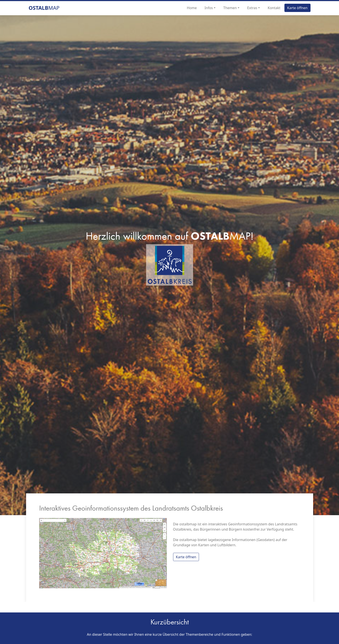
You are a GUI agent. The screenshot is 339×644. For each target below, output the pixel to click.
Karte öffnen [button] (297, 8)
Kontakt (274, 8)
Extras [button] (252, 8)
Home (192, 8)
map (44, 8)
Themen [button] (230, 8)
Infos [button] (209, 8)
